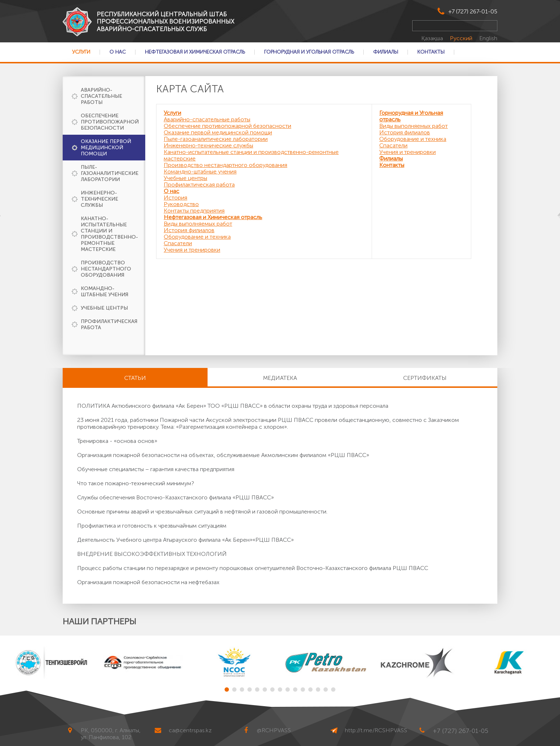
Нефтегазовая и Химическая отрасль (195, 52)
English (488, 38)
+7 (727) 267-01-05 (473, 11)
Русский (462, 38)
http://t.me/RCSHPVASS (376, 730)
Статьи (135, 378)
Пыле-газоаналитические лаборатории (110, 173)
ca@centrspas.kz (190, 730)
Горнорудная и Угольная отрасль (309, 52)
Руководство (181, 204)
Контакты (431, 52)
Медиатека (280, 378)
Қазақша (433, 38)
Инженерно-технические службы (99, 199)
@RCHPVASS (274, 730)
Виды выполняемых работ (198, 224)
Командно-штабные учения (105, 292)
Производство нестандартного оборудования (106, 269)
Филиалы (386, 52)
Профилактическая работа (109, 324)
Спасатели (178, 243)
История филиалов (189, 230)
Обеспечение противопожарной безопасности (110, 122)
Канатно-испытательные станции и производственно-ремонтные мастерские (109, 234)
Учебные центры (104, 308)
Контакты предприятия (194, 211)
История (175, 198)
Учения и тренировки (192, 250)
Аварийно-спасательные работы (101, 96)
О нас (118, 52)
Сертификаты (425, 378)
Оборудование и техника (197, 237)
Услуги (81, 52)
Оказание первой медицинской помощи (106, 148)
